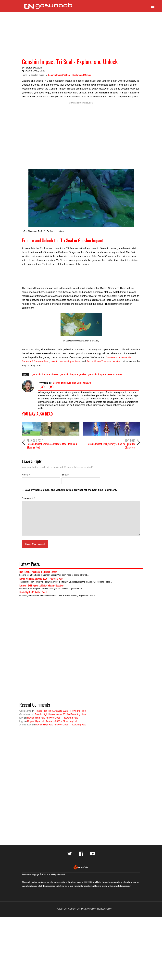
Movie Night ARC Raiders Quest (33, 592)
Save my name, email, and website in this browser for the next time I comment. (71, 490)
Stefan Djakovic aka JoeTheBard (72, 383)
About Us (62, 909)
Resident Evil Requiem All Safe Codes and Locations (42, 585)
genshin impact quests (101, 374)
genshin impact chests (45, 374)
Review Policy (104, 909)
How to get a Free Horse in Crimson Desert (38, 572)
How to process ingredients (66, 361)
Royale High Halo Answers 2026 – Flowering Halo (41, 578)
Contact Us (74, 909)
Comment (28, 498)
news (119, 374)
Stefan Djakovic (34, 68)
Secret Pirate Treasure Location (104, 361)
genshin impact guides (73, 374)
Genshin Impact (37, 75)
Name (26, 475)
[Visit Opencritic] (81, 867)
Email (65, 475)
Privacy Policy (88, 909)
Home (25, 75)
